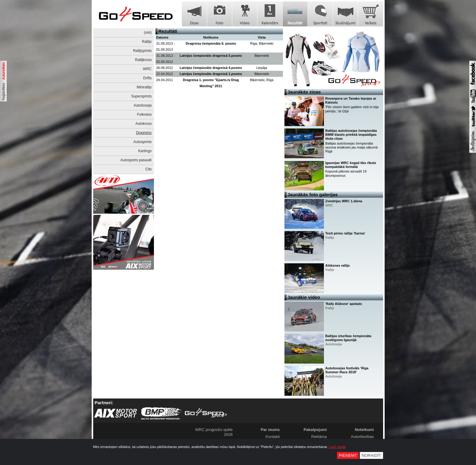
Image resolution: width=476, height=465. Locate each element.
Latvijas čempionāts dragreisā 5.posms (211, 56)
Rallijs (147, 42)
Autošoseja (143, 105)
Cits (149, 169)
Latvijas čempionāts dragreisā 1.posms (211, 74)
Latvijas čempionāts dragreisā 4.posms (211, 68)
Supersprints (141, 96)
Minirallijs (144, 87)
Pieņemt (348, 455)
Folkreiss (144, 115)
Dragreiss (144, 133)
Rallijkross (143, 60)
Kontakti (273, 437)
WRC (147, 69)
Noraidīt (371, 455)
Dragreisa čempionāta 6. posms (211, 43)
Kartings (145, 151)
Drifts (148, 78)
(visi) (148, 32)
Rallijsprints (142, 51)
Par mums (270, 430)
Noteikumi (364, 430)
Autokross (143, 124)
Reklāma (319, 437)
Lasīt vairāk (337, 447)
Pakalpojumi (315, 430)
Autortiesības (362, 437)
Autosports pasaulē (136, 160)
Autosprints (142, 142)
